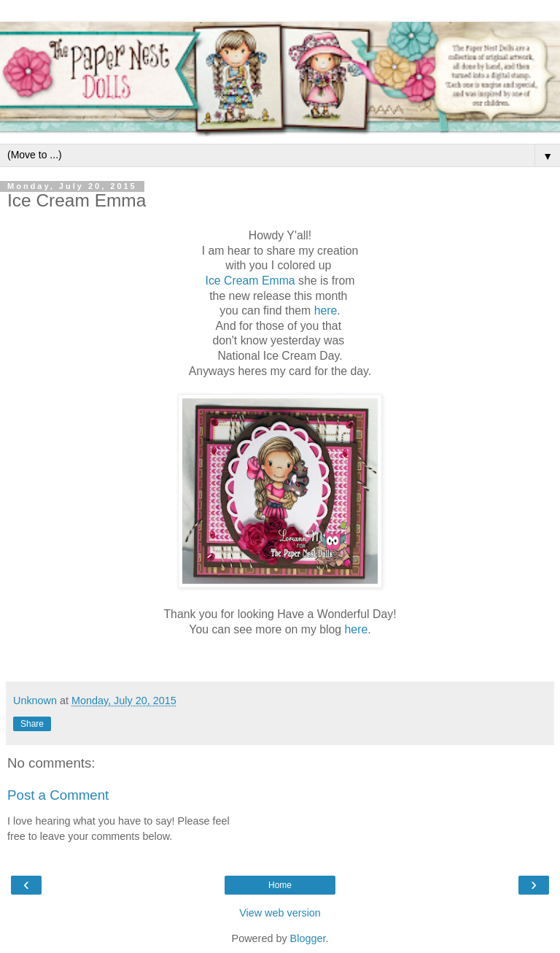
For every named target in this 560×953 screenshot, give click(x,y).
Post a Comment (58, 795)
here (326, 310)
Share (32, 724)
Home (280, 885)
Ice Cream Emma (250, 281)
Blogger (308, 938)
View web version (280, 913)
